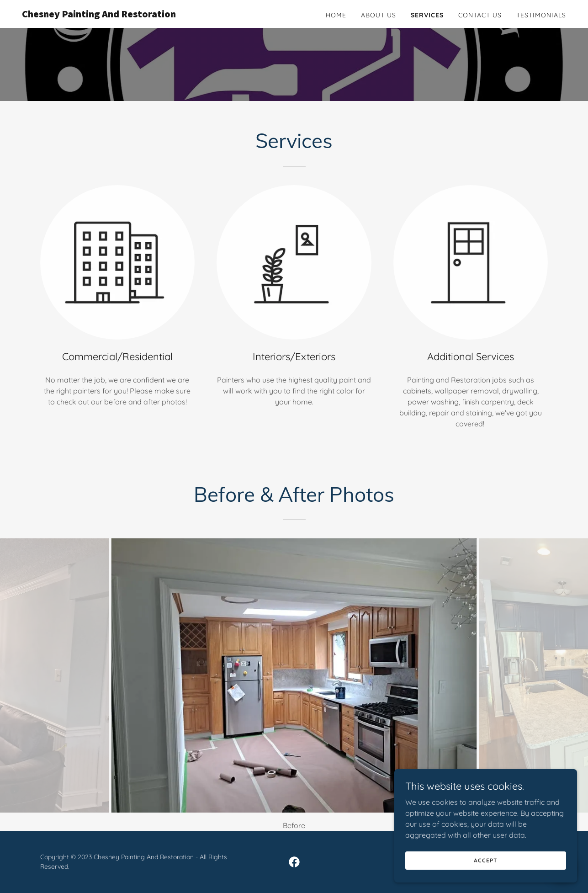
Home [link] (336, 15)
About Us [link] (379, 15)
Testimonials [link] (541, 15)
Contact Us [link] (480, 15)
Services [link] (427, 15)
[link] (117, 15)
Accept (485, 873)
